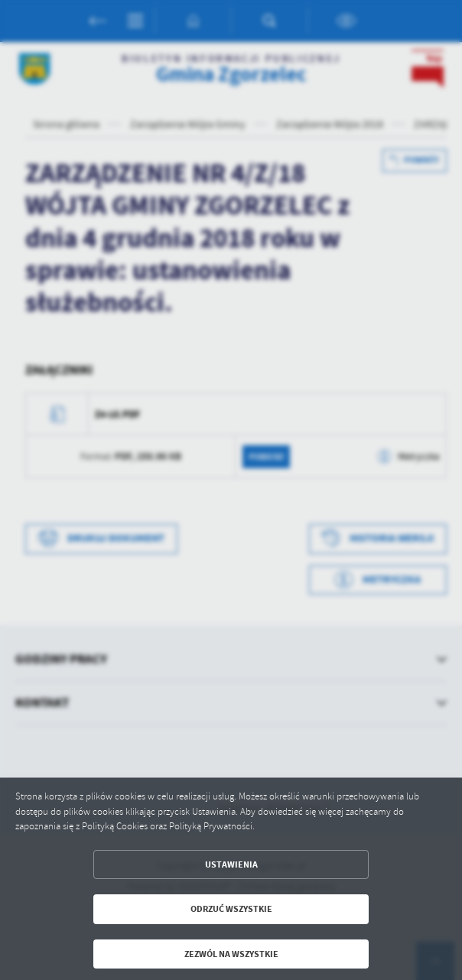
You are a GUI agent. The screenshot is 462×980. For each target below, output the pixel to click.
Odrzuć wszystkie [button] (231, 909)
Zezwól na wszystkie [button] (231, 954)
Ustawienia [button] (231, 864)
